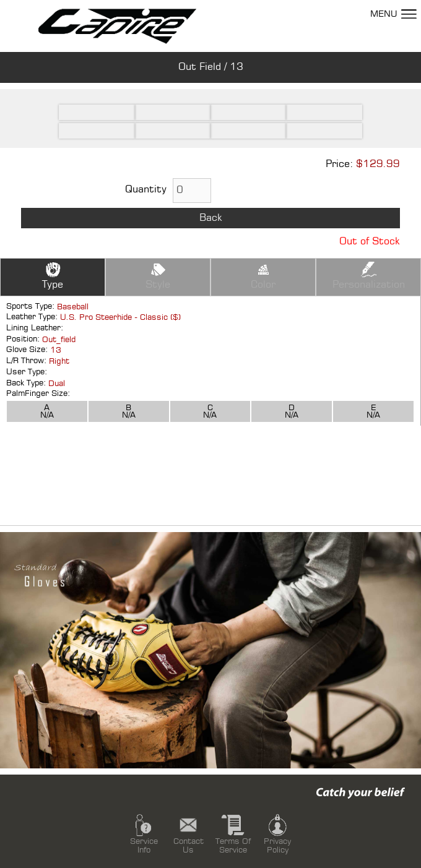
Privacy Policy (277, 833)
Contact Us (189, 833)
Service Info (144, 833)
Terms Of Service (233, 833)
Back (211, 218)
